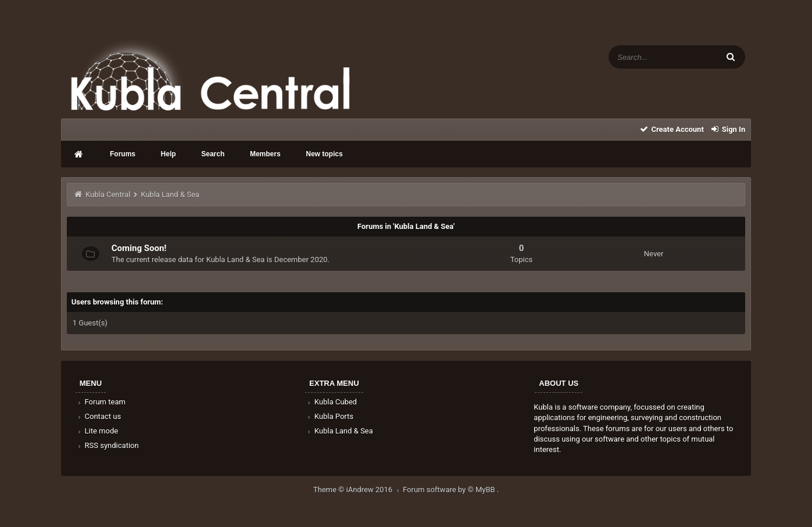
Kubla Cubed (331, 402)
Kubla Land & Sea (339, 431)
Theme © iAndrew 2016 (358, 490)
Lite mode (97, 431)
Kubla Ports (330, 416)
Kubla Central (108, 194)
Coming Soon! (139, 248)
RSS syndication (108, 445)
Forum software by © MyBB (450, 490)
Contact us (99, 416)
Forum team (101, 402)
